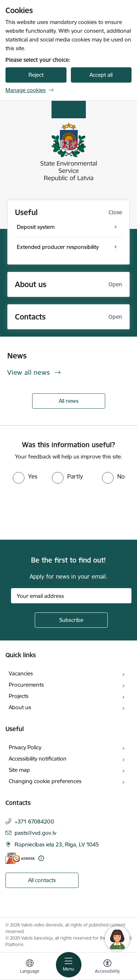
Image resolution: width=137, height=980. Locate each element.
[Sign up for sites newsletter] (71, 620)
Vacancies (21, 673)
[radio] (25, 476)
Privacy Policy (25, 747)
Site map (19, 770)
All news (69, 401)
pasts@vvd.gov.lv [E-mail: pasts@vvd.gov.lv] (35, 833)
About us (20, 707)
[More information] (41, 858)
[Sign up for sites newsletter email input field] (71, 596)
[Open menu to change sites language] (30, 967)
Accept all (101, 75)
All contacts (42, 880)
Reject (36, 75)
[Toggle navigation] (69, 965)
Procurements (26, 685)
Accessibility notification (38, 759)
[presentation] (61, 511)
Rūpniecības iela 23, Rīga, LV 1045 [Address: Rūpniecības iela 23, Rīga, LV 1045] (57, 844)
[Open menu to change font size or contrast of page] (107, 967)
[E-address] (20, 858)
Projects (19, 696)
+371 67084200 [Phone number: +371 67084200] (34, 822)
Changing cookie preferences (45, 781)
